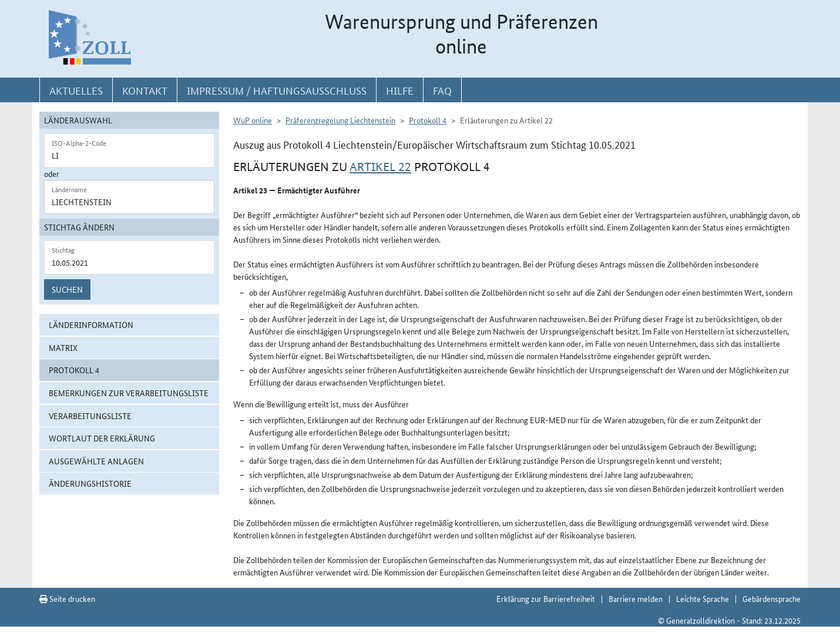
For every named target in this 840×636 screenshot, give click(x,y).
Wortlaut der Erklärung (102, 438)
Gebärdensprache (772, 598)
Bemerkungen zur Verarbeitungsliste (129, 393)
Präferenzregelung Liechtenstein (340, 120)
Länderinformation (91, 324)
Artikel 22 (380, 167)
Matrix (63, 347)
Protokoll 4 (74, 370)
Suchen (67, 289)
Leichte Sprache (703, 598)
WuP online (253, 120)
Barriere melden (636, 598)
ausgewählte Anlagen (96, 461)
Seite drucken (67, 598)
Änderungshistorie (90, 483)
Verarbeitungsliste (90, 416)
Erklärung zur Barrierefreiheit (546, 598)
